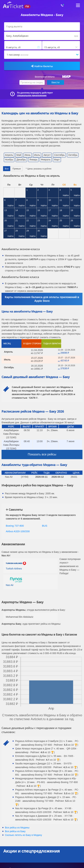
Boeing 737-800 (15, 526)
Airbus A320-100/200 (18, 531)
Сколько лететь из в (24, 835)
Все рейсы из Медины (17, 828)
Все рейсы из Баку (15, 831)
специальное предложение (32, 96)
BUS (45, 526)
